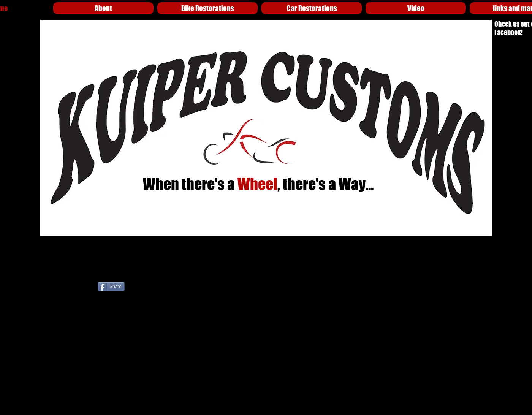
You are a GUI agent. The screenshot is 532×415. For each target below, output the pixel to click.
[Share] (111, 287)
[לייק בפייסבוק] (183, 290)
